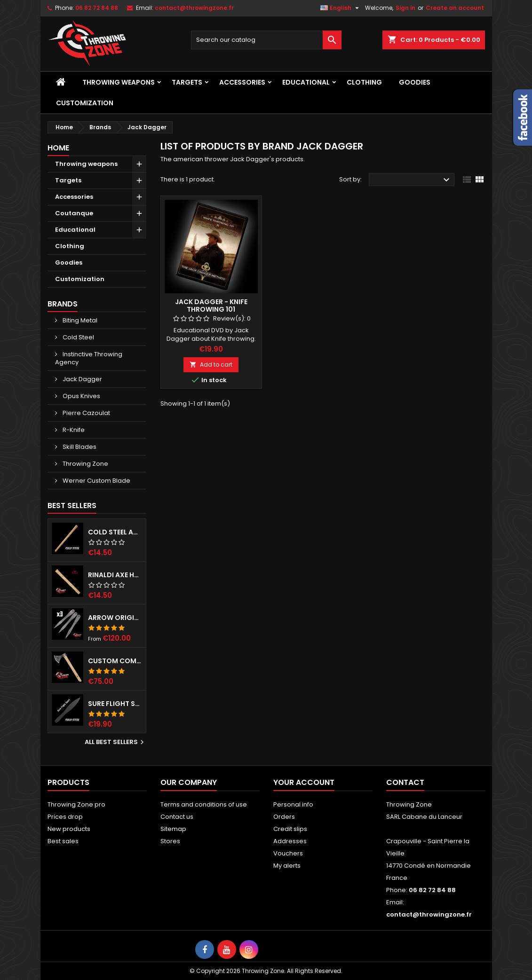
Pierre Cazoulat (86, 413)
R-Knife (73, 430)
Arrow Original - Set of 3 (115, 618)
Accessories (242, 82)
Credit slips (290, 829)
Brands (63, 304)
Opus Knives (81, 396)
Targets (187, 82)
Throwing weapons (119, 82)
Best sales (63, 841)
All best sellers (115, 742)
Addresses (290, 841)
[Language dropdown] (341, 8)
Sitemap (173, 829)
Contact (405, 782)
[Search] (266, 40)
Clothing (364, 82)
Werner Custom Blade (96, 481)
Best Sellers (72, 506)
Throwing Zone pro (76, 804)
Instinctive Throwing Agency (89, 358)
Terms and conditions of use (204, 804)
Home (58, 148)
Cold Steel (78, 337)
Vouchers (288, 853)
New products (69, 829)
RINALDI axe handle (115, 575)
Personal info (293, 804)
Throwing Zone (85, 464)
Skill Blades (79, 447)
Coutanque (74, 213)
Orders (284, 817)
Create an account (455, 8)
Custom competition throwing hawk (115, 661)
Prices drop (65, 817)
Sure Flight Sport (115, 704)
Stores (170, 841)
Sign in (405, 8)
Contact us (177, 817)
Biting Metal (79, 320)
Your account (304, 782)
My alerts (287, 866)
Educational (306, 82)
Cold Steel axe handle (115, 532)
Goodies (415, 82)
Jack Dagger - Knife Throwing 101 (211, 306)
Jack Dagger (82, 379)
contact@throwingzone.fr (194, 8)
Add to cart (211, 365)
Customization (85, 103)
